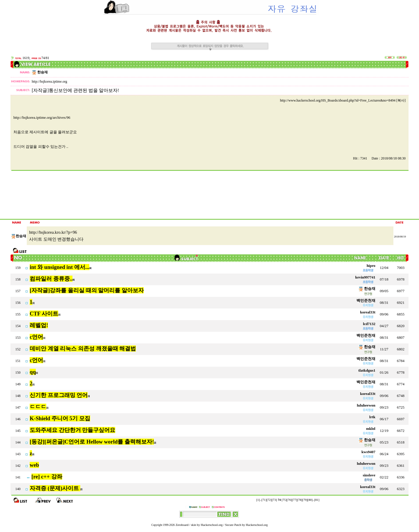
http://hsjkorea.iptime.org (49, 81)
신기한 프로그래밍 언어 (59, 395)
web (34, 465)
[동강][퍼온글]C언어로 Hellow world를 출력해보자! (92, 442)
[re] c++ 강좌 (47, 477)
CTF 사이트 (44, 314)
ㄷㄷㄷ (38, 407)
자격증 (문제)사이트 (55, 488)
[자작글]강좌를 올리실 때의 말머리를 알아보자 (87, 290)
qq (33, 372)
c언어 (36, 337)
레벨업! (39, 325)
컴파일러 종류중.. (51, 279)
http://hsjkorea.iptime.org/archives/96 (42, 117)
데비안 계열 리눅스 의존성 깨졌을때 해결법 (83, 349)
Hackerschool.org (212, 525)
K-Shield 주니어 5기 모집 (60, 418)
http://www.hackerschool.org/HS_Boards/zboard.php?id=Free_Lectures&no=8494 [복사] (343, 100)
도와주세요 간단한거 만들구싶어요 (72, 430)
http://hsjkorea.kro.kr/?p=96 (53, 232)
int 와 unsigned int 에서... (60, 267)
